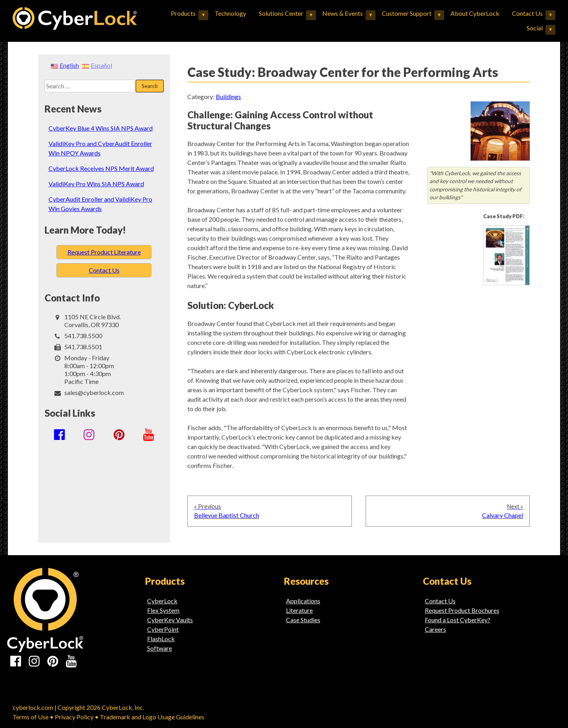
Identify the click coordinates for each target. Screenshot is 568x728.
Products (183, 13)
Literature (299, 610)
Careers (435, 629)
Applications (303, 601)
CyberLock (162, 601)
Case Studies (303, 620)
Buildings (228, 96)
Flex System (163, 610)
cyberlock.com (33, 707)
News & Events (343, 13)
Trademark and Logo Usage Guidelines (152, 717)
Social (535, 28)
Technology (230, 13)
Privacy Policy (74, 717)
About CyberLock (475, 13)
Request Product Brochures (462, 610)
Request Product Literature (104, 252)
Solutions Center (281, 13)
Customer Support (407, 13)
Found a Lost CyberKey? (458, 620)
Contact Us (527, 13)
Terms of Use (31, 717)
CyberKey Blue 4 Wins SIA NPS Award (101, 128)
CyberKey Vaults (170, 620)
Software (160, 648)
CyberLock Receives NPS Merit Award (101, 168)
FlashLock (161, 639)
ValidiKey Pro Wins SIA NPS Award (96, 184)
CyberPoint (163, 629)
